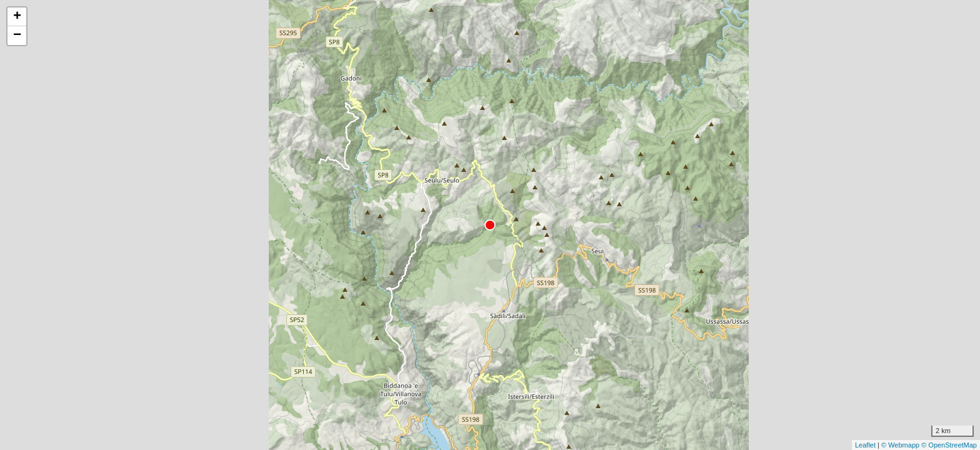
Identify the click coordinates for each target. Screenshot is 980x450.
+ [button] (17, 17)
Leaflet (865, 445)
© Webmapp (901, 445)
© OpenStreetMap (949, 445)
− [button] (17, 36)
